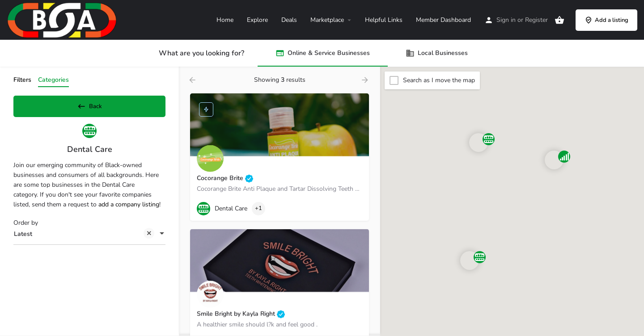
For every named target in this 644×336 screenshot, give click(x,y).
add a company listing (129, 208)
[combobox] (89, 237)
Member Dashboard (443, 20)
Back (89, 105)
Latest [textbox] (84, 238)
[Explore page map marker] (470, 260)
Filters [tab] (22, 80)
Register (536, 20)
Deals (289, 20)
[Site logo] (63, 19)
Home (225, 20)
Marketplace (327, 20)
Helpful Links (384, 20)
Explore (257, 20)
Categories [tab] (53, 80)
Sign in (506, 20)
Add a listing (606, 20)
